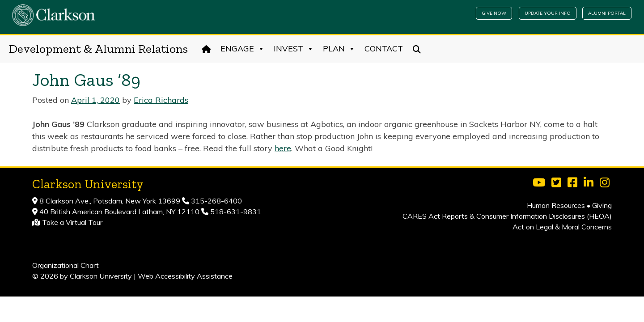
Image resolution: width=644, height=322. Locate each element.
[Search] (417, 49)
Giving (602, 205)
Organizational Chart (66, 265)
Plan (339, 49)
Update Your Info (548, 13)
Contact (384, 49)
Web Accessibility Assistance (185, 276)
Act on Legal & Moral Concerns (562, 227)
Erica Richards (161, 100)
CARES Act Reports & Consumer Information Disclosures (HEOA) (507, 216)
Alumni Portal (607, 13)
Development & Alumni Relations (98, 49)
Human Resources (556, 205)
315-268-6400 (216, 201)
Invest (294, 49)
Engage (243, 49)
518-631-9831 (235, 212)
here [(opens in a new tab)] (283, 148)
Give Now (494, 13)
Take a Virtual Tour (72, 222)
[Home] (206, 49)
